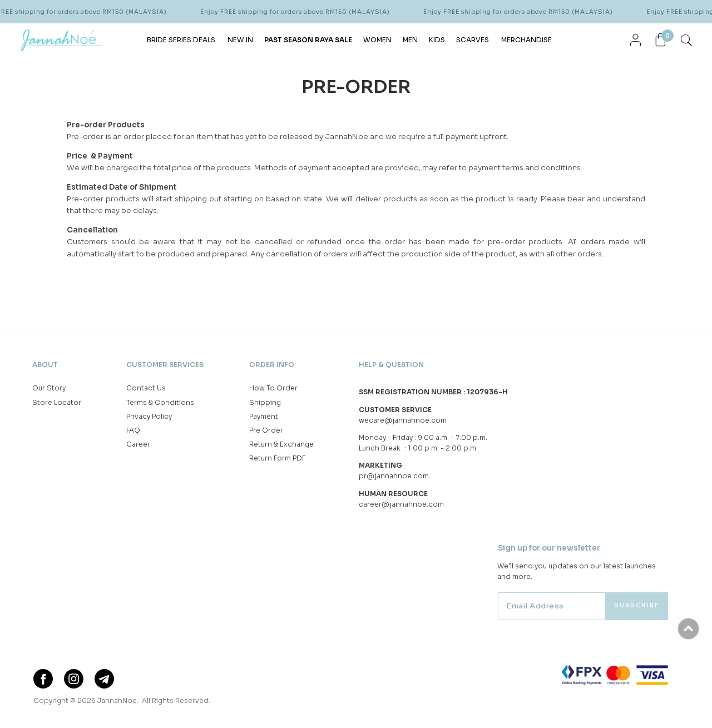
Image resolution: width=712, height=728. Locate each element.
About (45, 365)
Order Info (272, 365)
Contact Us (146, 388)
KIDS (437, 40)
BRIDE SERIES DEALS (181, 40)
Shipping (265, 402)
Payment (264, 416)
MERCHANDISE (526, 40)
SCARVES (473, 40)
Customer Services (165, 365)
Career (138, 444)
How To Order (273, 388)
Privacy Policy (149, 416)
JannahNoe (117, 700)
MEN (410, 40)
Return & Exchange (281, 444)
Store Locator (57, 402)
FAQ (133, 430)
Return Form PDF (277, 458)
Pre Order (266, 430)
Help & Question (391, 365)
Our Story (49, 388)
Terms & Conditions (160, 402)
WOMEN (377, 40)
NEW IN (240, 40)
